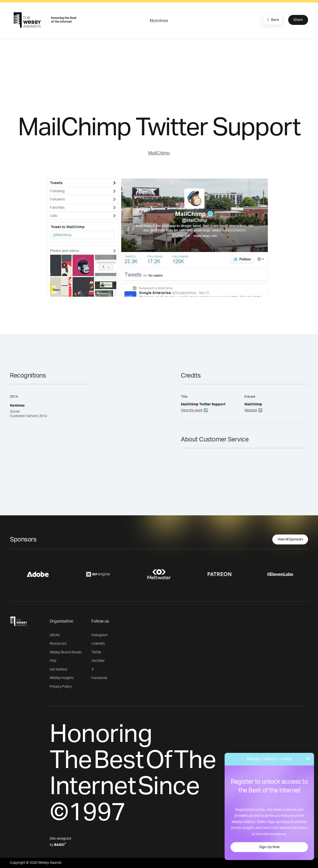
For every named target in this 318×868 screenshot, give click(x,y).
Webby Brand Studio (66, 652)
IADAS (55, 635)
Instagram (99, 635)
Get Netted (58, 670)
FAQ (53, 661)
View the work (192, 410)
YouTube (98, 661)
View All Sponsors (290, 539)
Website (251, 410)
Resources (58, 644)
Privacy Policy (61, 687)
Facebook (99, 678)
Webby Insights (62, 678)
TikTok (96, 652)
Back (272, 20)
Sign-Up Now (269, 847)
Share (298, 20)
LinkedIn (98, 644)
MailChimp (159, 153)
